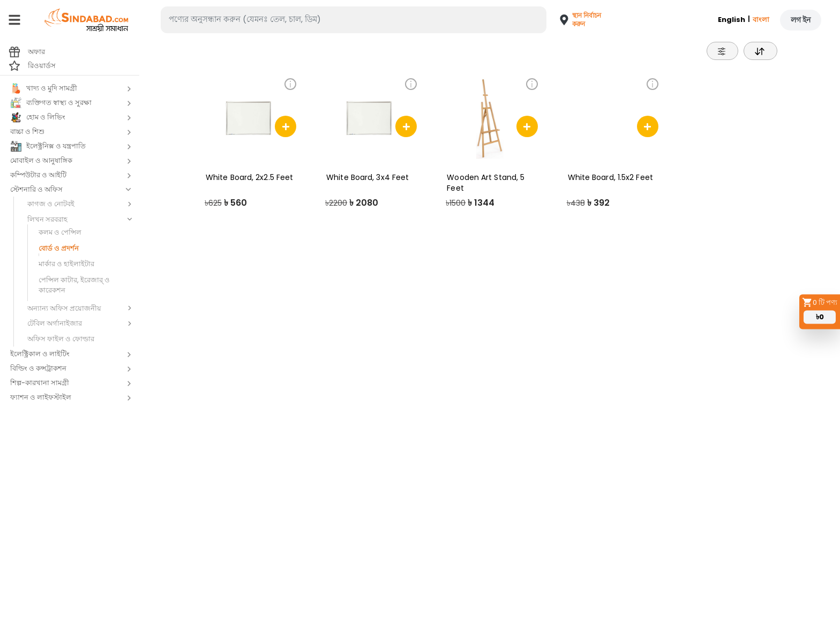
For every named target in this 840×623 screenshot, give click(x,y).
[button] (576, 20)
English (732, 20)
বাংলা (761, 20)
